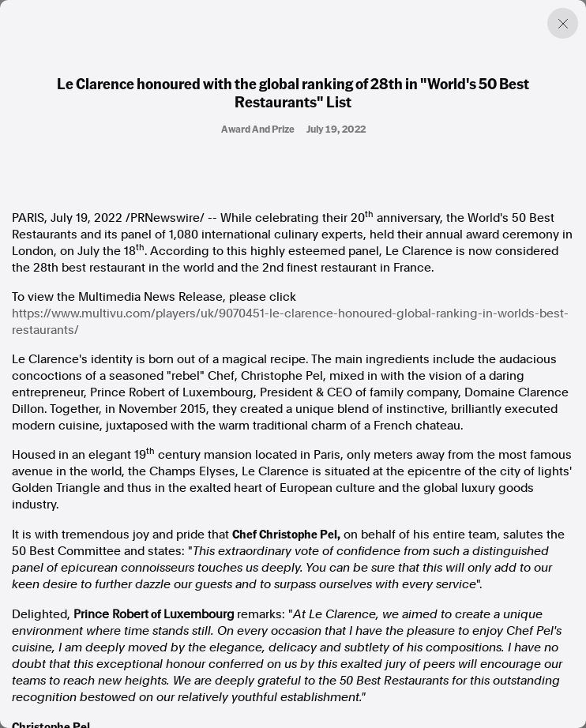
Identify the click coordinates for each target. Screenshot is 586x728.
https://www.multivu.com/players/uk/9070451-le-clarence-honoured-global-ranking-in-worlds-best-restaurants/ (290, 322)
